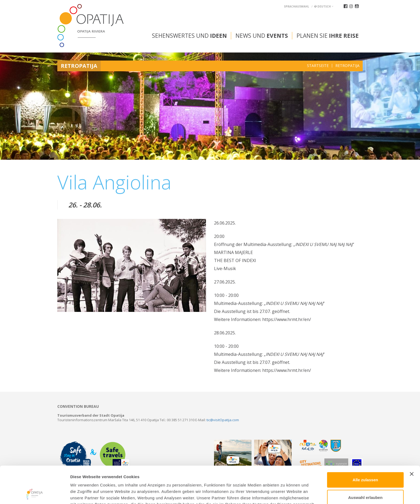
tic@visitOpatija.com (223, 420)
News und (262, 36)
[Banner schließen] (412, 439)
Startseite (318, 66)
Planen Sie (328, 36)
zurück (64, 149)
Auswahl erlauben (365, 463)
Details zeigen (285, 493)
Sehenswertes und (189, 36)
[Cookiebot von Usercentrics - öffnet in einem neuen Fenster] (35, 494)
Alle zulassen (365, 445)
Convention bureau (78, 406)
